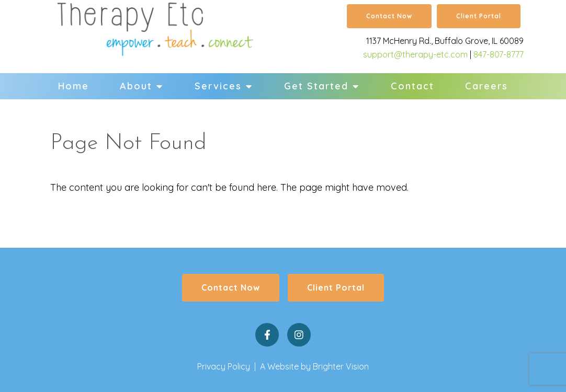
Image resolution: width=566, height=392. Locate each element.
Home (73, 86)
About (136, 86)
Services (218, 86)
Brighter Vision (341, 366)
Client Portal (479, 16)
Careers (486, 86)
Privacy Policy (224, 366)
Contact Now (389, 16)
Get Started (316, 86)
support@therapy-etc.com (415, 54)
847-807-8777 (499, 54)
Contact (412, 86)
